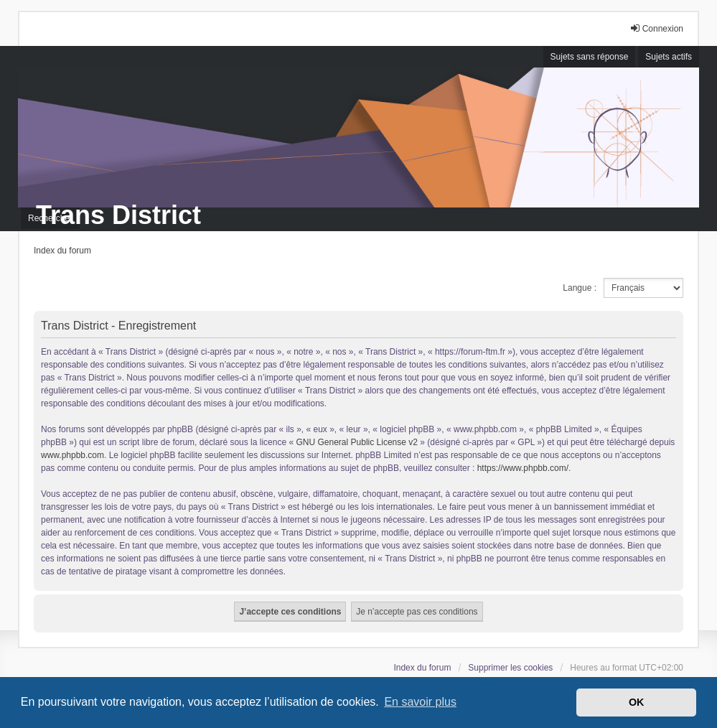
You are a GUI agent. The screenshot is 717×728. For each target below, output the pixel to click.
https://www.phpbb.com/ (523, 468)
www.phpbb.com (72, 455)
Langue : (580, 288)
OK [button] (637, 702)
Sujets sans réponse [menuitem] (590, 57)
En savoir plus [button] (420, 702)
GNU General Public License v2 (357, 442)
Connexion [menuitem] (656, 28)
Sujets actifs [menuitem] (669, 57)
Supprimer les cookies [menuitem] (510, 668)
